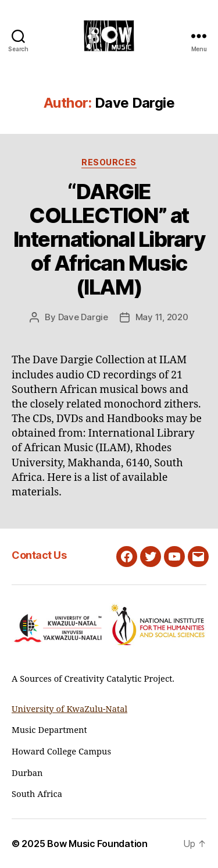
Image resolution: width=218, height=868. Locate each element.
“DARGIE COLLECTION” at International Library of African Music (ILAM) (109, 239)
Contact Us (39, 555)
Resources (109, 162)
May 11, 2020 (162, 317)
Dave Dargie (83, 317)
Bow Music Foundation (97, 844)
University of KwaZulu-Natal (69, 709)
